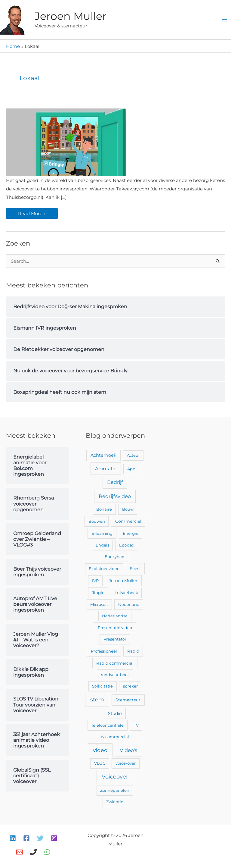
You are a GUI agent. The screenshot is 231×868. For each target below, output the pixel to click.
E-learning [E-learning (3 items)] (102, 533)
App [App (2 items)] (131, 469)
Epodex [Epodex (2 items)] (127, 545)
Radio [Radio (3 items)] (133, 651)
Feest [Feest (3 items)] (135, 569)
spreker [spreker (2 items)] (130, 686)
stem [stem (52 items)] (97, 699)
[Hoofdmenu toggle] (225, 20)
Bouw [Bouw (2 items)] (128, 509)
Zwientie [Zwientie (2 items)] (115, 802)
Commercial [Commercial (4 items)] (128, 521)
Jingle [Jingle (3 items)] (98, 593)
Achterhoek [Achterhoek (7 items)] (103, 455)
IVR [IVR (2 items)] (95, 581)
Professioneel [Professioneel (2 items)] (104, 651)
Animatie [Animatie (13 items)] (106, 469)
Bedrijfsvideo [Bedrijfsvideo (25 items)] (115, 496)
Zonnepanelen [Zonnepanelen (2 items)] (115, 790)
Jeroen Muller (71, 16)
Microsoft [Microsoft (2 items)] (99, 604)
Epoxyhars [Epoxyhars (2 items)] (115, 556)
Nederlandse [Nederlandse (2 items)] (115, 616)
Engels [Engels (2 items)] (102, 545)
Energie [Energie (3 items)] (131, 533)
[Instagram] (54, 838)
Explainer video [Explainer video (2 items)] (104, 569)
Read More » (33, 212)
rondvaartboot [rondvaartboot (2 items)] (115, 675)
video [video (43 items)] (100, 750)
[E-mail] (20, 852)
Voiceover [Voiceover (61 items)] (115, 777)
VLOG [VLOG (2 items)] (100, 763)
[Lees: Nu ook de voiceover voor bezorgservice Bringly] (66, 142)
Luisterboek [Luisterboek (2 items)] (126, 593)
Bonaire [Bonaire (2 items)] (104, 509)
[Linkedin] (13, 838)
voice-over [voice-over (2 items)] (126, 763)
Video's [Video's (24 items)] (128, 750)
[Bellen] (33, 852)
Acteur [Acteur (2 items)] (133, 455)
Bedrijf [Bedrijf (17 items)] (115, 482)
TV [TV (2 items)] (136, 725)
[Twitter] (40, 838)
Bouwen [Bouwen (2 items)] (97, 521)
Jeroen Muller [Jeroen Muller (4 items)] (123, 581)
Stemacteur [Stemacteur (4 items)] (128, 700)
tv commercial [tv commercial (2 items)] (115, 737)
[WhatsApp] (47, 852)
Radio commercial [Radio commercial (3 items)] (115, 663)
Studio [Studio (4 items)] (115, 713)
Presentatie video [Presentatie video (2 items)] (115, 628)
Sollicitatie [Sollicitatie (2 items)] (102, 686)
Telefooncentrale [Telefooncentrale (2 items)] (107, 725)
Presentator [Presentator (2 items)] (115, 639)
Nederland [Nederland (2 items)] (129, 604)
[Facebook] (26, 838)
